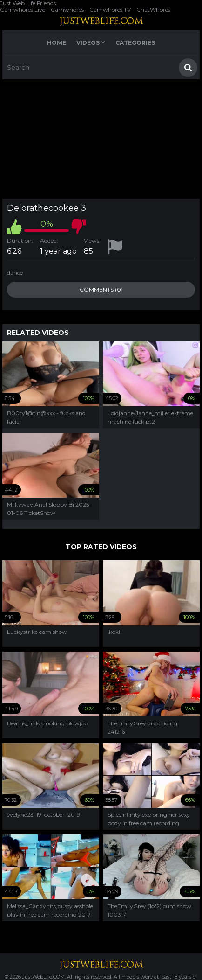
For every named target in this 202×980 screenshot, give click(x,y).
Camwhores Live (23, 10)
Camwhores (67, 10)
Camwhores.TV (110, 10)
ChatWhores (153, 10)
